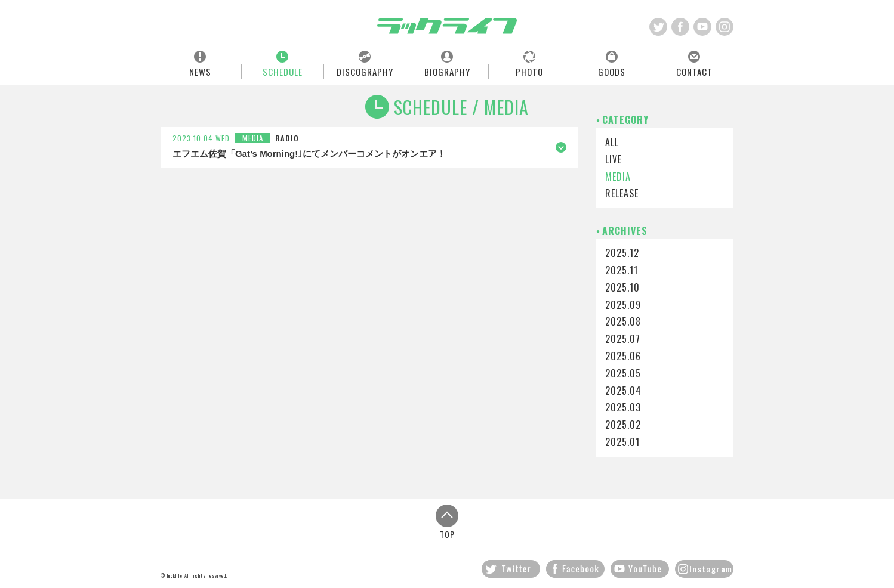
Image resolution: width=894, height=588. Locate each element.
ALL (612, 142)
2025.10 (622, 287)
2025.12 (622, 253)
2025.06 (623, 356)
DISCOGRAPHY (365, 71)
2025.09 (623, 305)
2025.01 (622, 442)
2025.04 (623, 391)
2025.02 (623, 425)
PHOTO (529, 71)
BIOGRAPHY (447, 71)
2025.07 (623, 339)
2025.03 (623, 407)
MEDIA (618, 177)
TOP (447, 522)
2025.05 (623, 373)
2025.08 (623, 321)
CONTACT (694, 71)
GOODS (612, 71)
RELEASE (622, 193)
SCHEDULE (283, 71)
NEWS (200, 71)
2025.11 (622, 270)
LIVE (614, 159)
